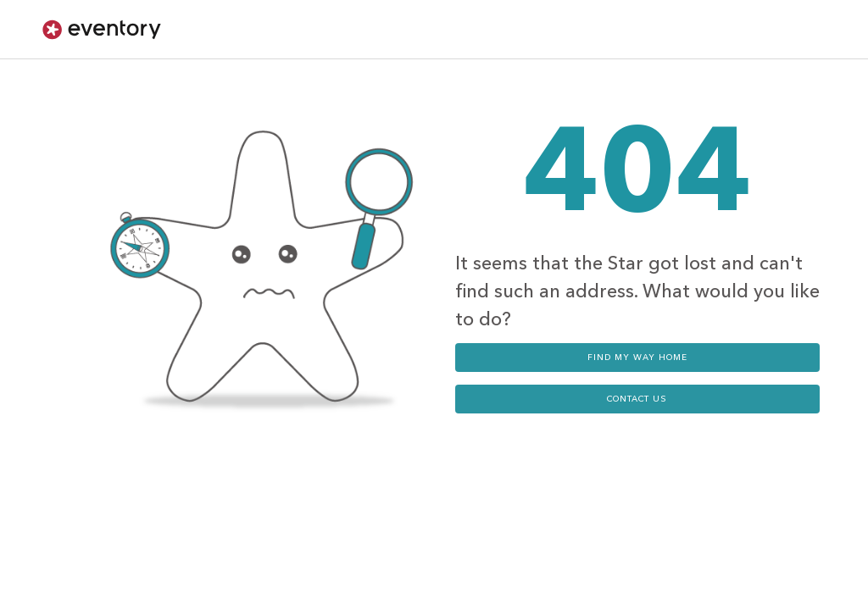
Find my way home (637, 358)
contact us (637, 399)
